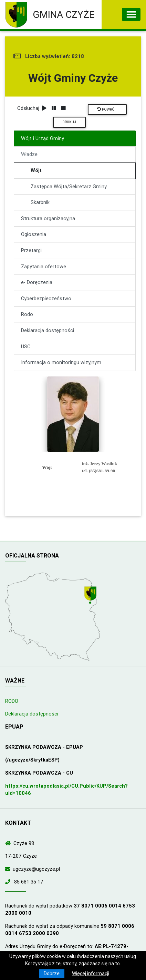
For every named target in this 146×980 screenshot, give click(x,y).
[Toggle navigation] (131, 14)
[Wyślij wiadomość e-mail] (9, 869)
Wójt (36, 170)
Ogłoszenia (34, 234)
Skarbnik (40, 202)
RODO (12, 701)
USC (26, 347)
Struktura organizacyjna (48, 218)
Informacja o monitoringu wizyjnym (61, 362)
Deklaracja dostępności (48, 330)
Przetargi (31, 250)
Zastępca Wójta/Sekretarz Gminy (69, 187)
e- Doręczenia (37, 282)
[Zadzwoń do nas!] (9, 882)
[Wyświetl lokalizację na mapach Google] (91, 596)
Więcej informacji (91, 973)
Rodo (27, 314)
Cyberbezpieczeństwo (46, 298)
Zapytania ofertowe (44, 267)
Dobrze (52, 973)
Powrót (107, 109)
